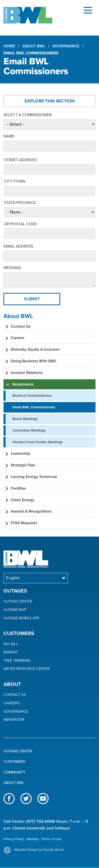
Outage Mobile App (21, 618)
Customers (14, 762)
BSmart (11, 652)
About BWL (34, 46)
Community (14, 772)
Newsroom (14, 720)
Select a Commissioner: (28, 115)
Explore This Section (49, 101)
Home (9, 46)
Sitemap (33, 839)
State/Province (20, 203)
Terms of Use (51, 839)
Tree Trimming (17, 661)
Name (9, 136)
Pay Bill (11, 644)
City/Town (15, 181)
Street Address (20, 160)
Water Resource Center (27, 669)
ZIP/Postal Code (20, 224)
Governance (66, 46)
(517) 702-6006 (41, 821)
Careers (12, 703)
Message (12, 268)
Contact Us (15, 695)
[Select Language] (36, 578)
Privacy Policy (14, 839)
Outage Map (15, 610)
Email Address (18, 246)
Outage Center (18, 601)
